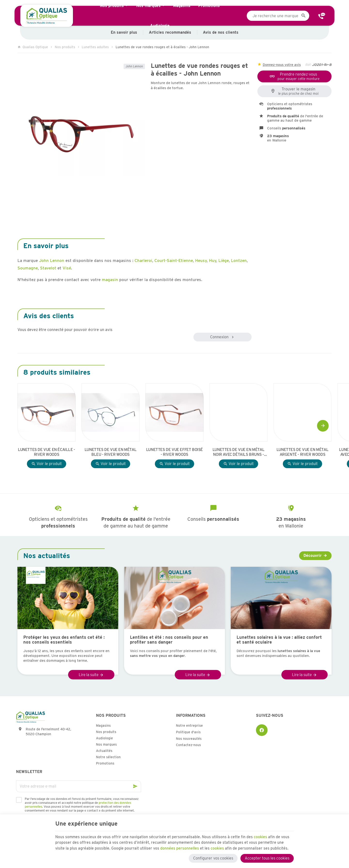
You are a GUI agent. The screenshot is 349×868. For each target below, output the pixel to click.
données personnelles (180, 848)
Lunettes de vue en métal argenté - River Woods (302, 452)
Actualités (104, 751)
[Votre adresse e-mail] (79, 786)
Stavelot (48, 268)
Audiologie (104, 738)
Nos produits (65, 47)
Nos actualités (47, 556)
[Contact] (322, 16)
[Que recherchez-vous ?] (278, 16)
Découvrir (313, 556)
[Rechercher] (303, 16)
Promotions (105, 763)
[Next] (323, 426)
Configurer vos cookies (213, 858)
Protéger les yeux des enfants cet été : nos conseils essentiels (64, 640)
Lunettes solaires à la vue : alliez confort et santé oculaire (279, 640)
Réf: (308, 65)
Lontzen (239, 260)
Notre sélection (108, 757)
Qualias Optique (33, 47)
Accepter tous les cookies (267, 858)
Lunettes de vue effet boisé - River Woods (174, 452)
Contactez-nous (188, 745)
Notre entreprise (189, 726)
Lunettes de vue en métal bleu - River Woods (111, 452)
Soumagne (28, 268)
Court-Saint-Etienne (174, 260)
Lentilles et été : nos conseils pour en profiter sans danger (169, 640)
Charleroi (143, 260)
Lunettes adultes (95, 47)
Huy (213, 260)
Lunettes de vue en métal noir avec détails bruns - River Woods (238, 452)
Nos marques (106, 744)
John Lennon (134, 66)
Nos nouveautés (189, 739)
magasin (110, 280)
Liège (224, 260)
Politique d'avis (188, 732)
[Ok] (135, 786)
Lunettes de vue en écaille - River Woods (47, 452)
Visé (67, 268)
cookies (262, 836)
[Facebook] (262, 730)
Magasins (103, 726)
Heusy (201, 260)
